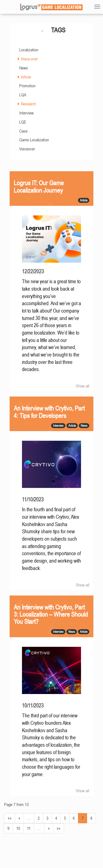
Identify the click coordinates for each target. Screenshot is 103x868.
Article (26, 77)
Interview (26, 113)
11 (29, 828)
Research (28, 104)
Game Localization (34, 140)
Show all (83, 386)
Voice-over (29, 59)
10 (18, 828)
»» (59, 828)
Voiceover (27, 149)
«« (10, 818)
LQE (23, 122)
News (24, 68)
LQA (23, 95)
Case (23, 131)
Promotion (27, 86)
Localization (29, 50)
